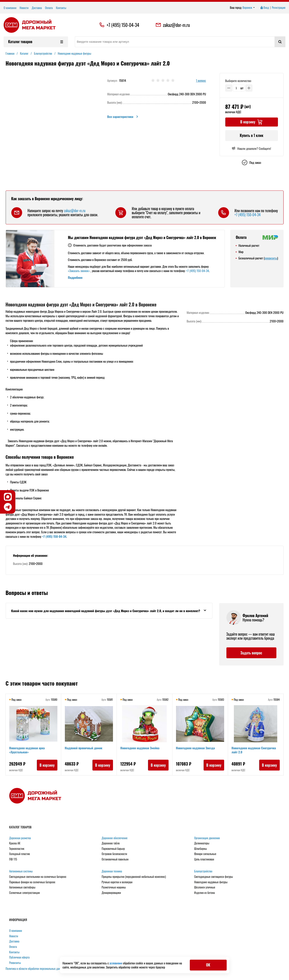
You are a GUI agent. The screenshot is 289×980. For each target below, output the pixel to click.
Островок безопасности (114, 854)
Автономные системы (21, 871)
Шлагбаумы (200, 849)
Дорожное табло (111, 843)
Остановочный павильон (115, 859)
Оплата (49, 8)
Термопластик (17, 849)
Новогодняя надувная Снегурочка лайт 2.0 (254, 750)
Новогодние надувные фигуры (211, 882)
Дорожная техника (112, 871)
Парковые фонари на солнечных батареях (32, 882)
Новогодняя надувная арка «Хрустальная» (27, 750)
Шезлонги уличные (205, 887)
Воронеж (249, 8)
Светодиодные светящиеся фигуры (214, 877)
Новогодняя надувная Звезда (195, 748)
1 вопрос (201, 81)
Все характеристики (123, 117)
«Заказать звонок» (79, 271)
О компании (10, 8)
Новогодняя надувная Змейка (140, 748)
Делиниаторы (202, 843)
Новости (24, 8)
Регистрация (279, 8)
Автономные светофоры (22, 887)
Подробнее (75, 277)
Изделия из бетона (204, 893)
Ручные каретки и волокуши (117, 882)
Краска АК (15, 843)
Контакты (61, 8)
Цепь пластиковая (204, 859)
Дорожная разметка (20, 838)
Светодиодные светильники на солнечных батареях (38, 877)
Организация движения (207, 838)
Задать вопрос (251, 653)
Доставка (37, 8)
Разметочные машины (114, 887)
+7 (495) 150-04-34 (123, 25)
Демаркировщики (111, 893)
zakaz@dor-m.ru (173, 25)
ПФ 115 (13, 859)
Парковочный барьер (113, 849)
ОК (208, 965)
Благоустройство (203, 871)
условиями (116, 963)
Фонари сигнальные (205, 854)
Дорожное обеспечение (115, 838)
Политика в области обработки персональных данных (35, 968)
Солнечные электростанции (25, 893)
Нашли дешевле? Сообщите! (251, 148)
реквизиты (271, 258)
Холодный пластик (20, 854)
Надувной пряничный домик (84, 748)
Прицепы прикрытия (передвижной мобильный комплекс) (134, 877)
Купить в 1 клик (251, 135)
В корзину (47, 765)
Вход (264, 8)
